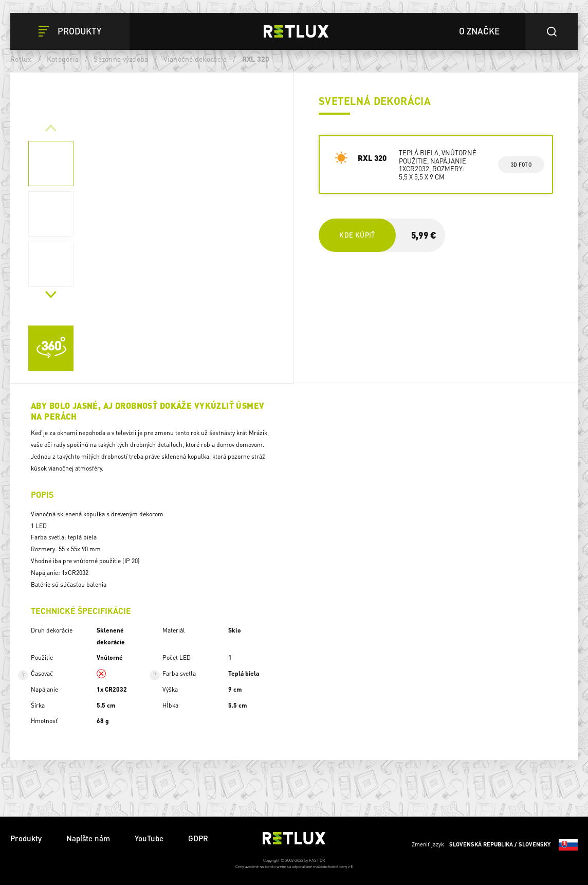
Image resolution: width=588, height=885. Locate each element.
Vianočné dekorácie (195, 59)
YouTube (149, 838)
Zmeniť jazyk (495, 845)
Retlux (21, 59)
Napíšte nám (88, 838)
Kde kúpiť (357, 235)
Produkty (26, 838)
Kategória (63, 59)
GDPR (198, 838)
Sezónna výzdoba (121, 59)
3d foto (521, 165)
